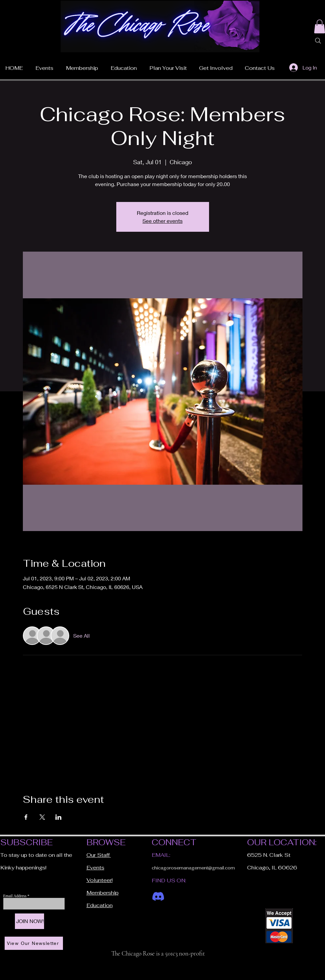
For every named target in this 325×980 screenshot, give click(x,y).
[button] (168, 65)
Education (100, 905)
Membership (103, 893)
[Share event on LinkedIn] (58, 817)
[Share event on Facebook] (26, 817)
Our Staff (99, 855)
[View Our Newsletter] (34, 943)
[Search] (318, 41)
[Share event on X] (42, 817)
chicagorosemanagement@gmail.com (193, 868)
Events (95, 868)
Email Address (15, 896)
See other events (162, 221)
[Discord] (158, 896)
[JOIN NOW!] (29, 921)
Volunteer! (100, 880)
